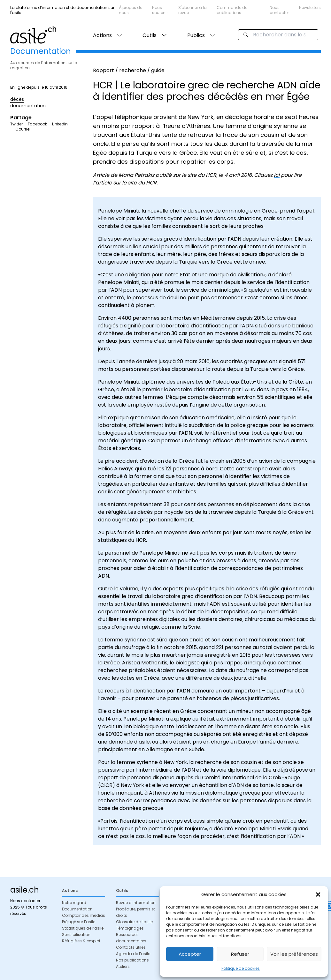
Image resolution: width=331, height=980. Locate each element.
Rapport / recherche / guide (129, 70)
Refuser (240, 954)
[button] (318, 894)
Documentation (77, 909)
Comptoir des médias (84, 915)
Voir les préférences (294, 954)
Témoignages (130, 928)
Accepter (190, 954)
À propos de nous (131, 10)
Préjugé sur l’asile (79, 922)
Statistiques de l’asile (83, 928)
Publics (196, 35)
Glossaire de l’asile (134, 922)
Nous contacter (279, 10)
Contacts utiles (131, 947)
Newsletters (310, 7)
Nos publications (132, 960)
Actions (102, 35)
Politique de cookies (241, 968)
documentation (28, 106)
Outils (150, 35)
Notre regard (74, 903)
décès (17, 99)
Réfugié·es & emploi (81, 941)
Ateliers (123, 966)
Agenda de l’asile (133, 954)
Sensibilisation (76, 935)
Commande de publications (232, 10)
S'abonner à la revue (192, 10)
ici (277, 175)
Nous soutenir (160, 10)
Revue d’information (136, 903)
